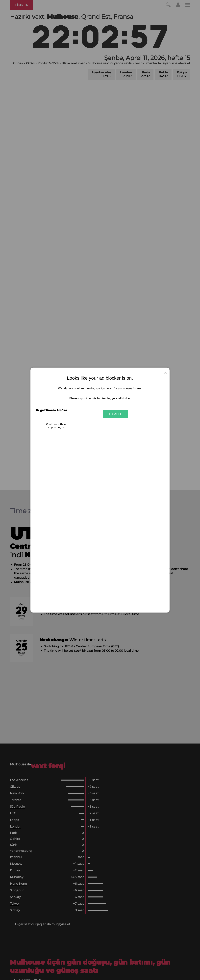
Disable (116, 414)
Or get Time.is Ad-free (51, 410)
